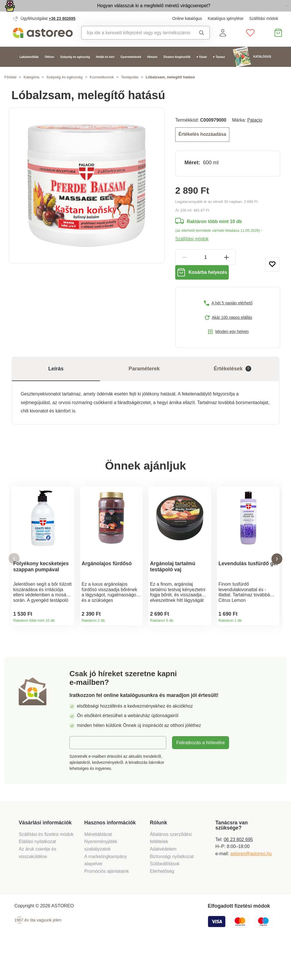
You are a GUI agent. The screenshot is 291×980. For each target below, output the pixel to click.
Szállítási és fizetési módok (47, 867)
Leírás (56, 386)
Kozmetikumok (102, 91)
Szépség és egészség (75, 70)
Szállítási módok (264, 32)
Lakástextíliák (29, 70)
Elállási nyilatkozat (37, 875)
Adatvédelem (163, 882)
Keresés (202, 46)
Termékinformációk (68, 647)
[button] (14, 584)
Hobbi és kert (105, 70)
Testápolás (130, 91)
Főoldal (10, 91)
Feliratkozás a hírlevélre (201, 776)
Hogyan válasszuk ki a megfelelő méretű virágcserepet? (119, 12)
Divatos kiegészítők (177, 70)
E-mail (80, 775)
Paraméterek (144, 386)
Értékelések (233, 386)
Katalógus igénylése (226, 32)
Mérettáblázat (98, 867)
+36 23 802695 (62, 32)
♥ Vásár (202, 70)
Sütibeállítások (165, 897)
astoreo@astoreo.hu (251, 887)
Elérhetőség (162, 904)
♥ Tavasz (219, 70)
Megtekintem (254, 13)
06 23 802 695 (238, 872)
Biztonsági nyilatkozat (172, 889)
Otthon (49, 70)
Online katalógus (187, 32)
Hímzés (152, 70)
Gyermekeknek (131, 70)
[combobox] (136, 46)
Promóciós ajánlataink (107, 904)
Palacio (255, 133)
